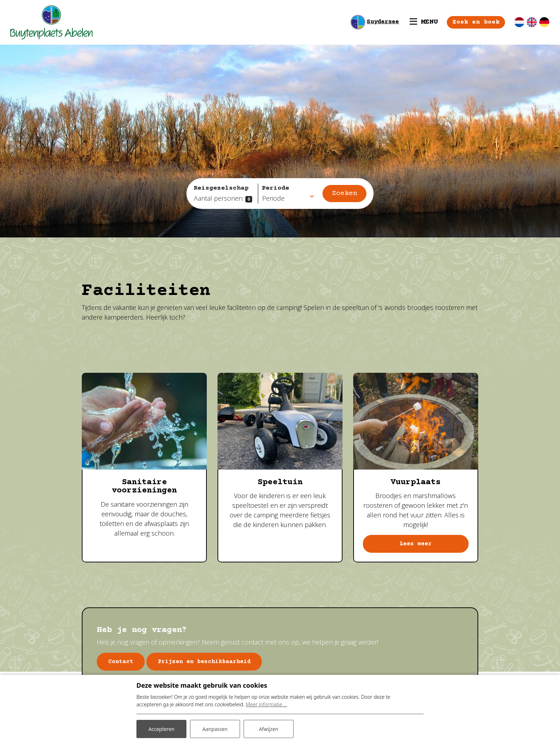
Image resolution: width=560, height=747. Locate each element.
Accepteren (161, 729)
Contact (121, 662)
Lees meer (416, 544)
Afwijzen (268, 729)
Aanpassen (215, 729)
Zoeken (345, 193)
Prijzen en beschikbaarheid (205, 662)
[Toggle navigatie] (423, 22)
